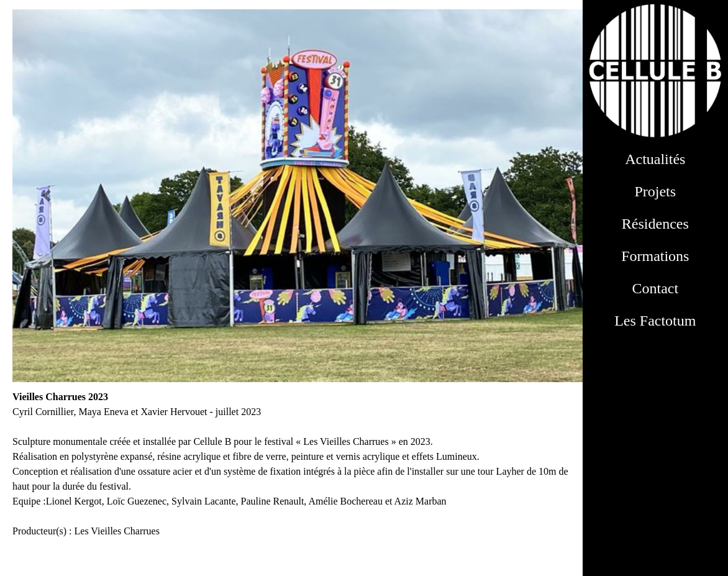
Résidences (655, 224)
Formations (655, 256)
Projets (655, 191)
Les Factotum (655, 321)
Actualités (655, 159)
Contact (655, 288)
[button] (47, 196)
